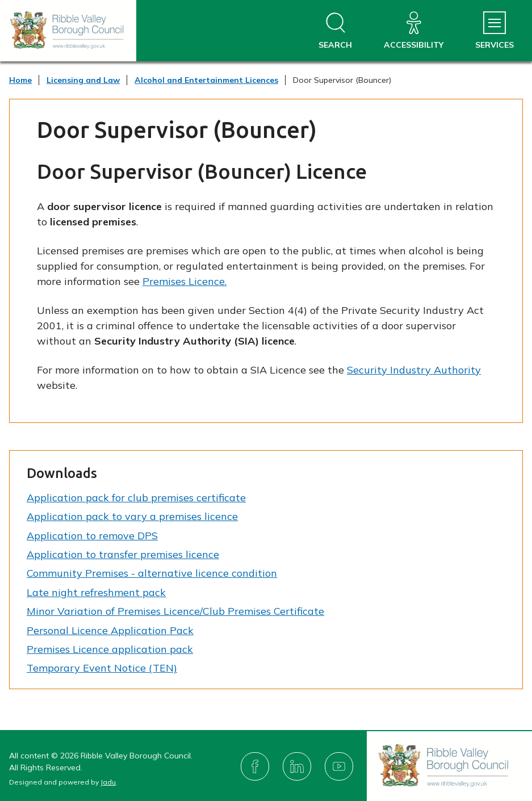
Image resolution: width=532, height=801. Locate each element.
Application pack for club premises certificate (136, 498)
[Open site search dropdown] (335, 31)
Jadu (108, 782)
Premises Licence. (185, 281)
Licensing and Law (83, 80)
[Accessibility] (414, 31)
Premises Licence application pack (110, 649)
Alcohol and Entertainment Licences (206, 80)
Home (20, 80)
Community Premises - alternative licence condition (152, 573)
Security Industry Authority (414, 370)
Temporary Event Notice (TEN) (102, 668)
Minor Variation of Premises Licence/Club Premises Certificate (175, 611)
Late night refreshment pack (96, 592)
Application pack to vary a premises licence (132, 516)
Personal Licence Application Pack (110, 630)
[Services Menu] (495, 31)
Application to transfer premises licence (123, 554)
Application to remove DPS (92, 536)
